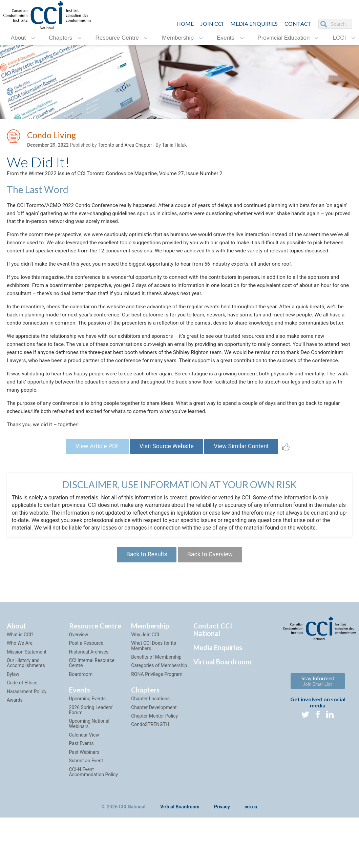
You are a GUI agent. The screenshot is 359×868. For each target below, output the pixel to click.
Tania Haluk (174, 146)
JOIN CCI (212, 24)
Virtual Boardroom (222, 704)
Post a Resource (86, 686)
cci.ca (251, 850)
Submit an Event (86, 803)
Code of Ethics (22, 725)
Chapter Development (154, 750)
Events (226, 38)
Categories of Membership (159, 708)
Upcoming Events (87, 741)
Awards (15, 743)
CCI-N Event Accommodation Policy (93, 814)
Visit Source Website (166, 487)
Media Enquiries (254, 24)
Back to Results (145, 596)
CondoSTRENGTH (150, 767)
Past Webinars (84, 795)
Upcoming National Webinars (89, 766)
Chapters (60, 38)
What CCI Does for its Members (154, 688)
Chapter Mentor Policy (154, 759)
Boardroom (81, 717)
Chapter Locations (150, 741)
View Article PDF (94, 487)
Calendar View (84, 778)
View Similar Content (244, 487)
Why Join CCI (145, 677)
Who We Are (20, 686)
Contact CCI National (213, 672)
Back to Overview (211, 596)
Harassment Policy (27, 734)
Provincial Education (283, 38)
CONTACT (298, 24)
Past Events (81, 786)
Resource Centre (117, 38)
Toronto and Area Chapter (125, 146)
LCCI (340, 38)
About (18, 38)
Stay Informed (318, 724)
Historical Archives (89, 694)
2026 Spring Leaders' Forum (91, 752)
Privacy (222, 850)
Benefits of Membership (156, 700)
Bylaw (13, 717)
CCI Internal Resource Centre (92, 706)
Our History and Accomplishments (26, 706)
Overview (79, 677)
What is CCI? (20, 677)
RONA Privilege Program (157, 717)
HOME (185, 24)
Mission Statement (27, 694)
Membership (178, 38)
